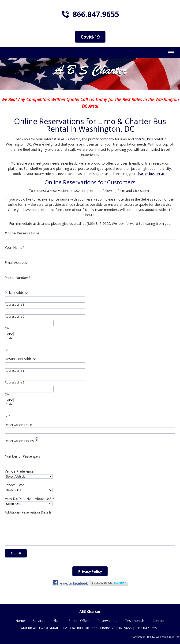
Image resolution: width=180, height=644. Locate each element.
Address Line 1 (15, 305)
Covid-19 (90, 37)
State (9, 338)
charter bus (144, 139)
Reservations (107, 621)
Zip (8, 350)
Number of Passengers (23, 456)
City (7, 328)
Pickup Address (17, 292)
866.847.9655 (96, 14)
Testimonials (135, 621)
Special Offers (79, 621)
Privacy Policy (90, 577)
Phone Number (17, 277)
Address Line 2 (15, 317)
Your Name (15, 247)
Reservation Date (18, 425)
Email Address (16, 262)
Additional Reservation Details (28, 512)
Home (20, 621)
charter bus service (152, 174)
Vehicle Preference (19, 471)
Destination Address (21, 359)
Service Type (15, 485)
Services (39, 621)
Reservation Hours (22, 440)
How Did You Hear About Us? (29, 498)
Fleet (57, 621)
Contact (159, 621)
